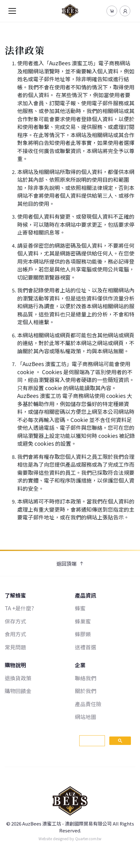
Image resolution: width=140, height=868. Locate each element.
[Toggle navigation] (12, 11)
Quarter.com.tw (88, 838)
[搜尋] (92, 741)
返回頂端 (70, 563)
